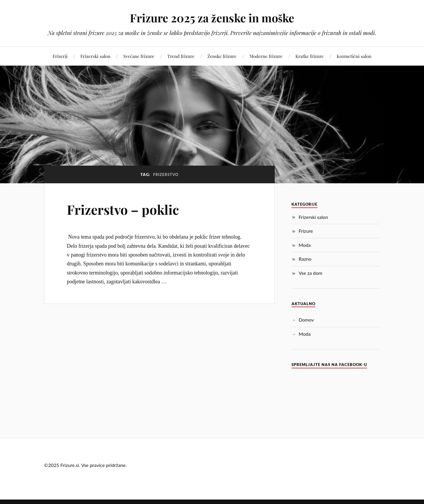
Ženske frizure (222, 56)
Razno (305, 259)
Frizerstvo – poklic (123, 209)
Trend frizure (181, 56)
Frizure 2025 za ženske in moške (212, 18)
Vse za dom (310, 273)
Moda (305, 245)
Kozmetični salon (354, 56)
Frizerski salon (95, 56)
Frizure (306, 231)
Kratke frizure (309, 56)
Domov (306, 320)
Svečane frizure (139, 56)
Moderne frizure (266, 56)
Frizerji (60, 56)
